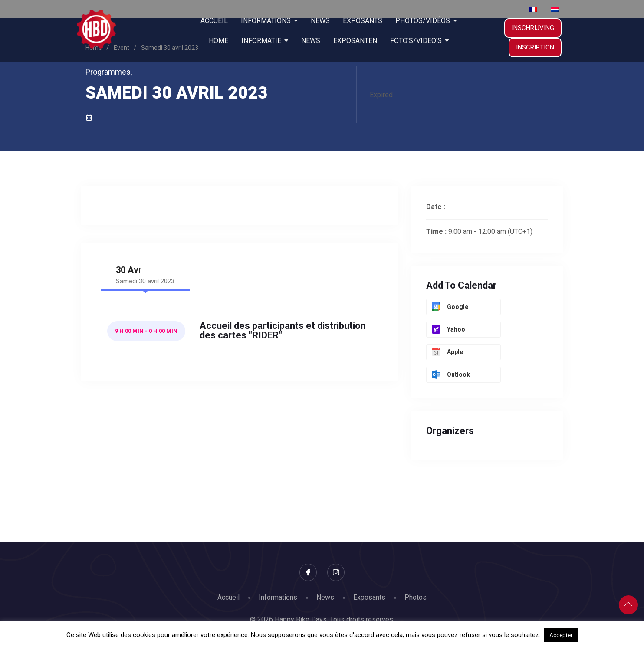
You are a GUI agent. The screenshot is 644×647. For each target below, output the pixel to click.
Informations (278, 597)
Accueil (228, 597)
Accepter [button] (561, 635)
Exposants (369, 597)
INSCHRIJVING (533, 28)
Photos (416, 597)
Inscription (535, 47)
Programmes (109, 72)
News (325, 597)
